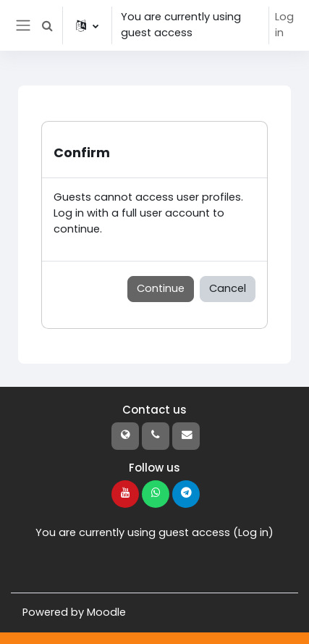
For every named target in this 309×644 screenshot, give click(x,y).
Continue (161, 288)
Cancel (228, 288)
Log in (284, 25)
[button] (47, 25)
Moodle (106, 612)
